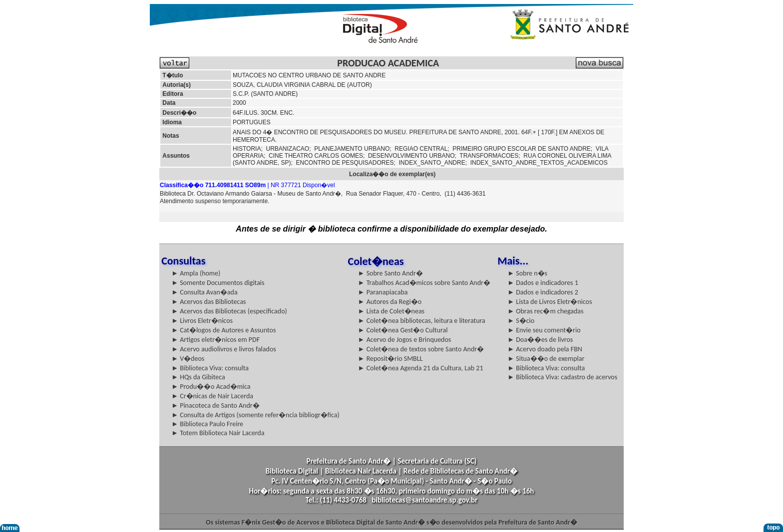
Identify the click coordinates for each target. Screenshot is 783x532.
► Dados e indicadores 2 (543, 292)
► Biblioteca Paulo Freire (207, 424)
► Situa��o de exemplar (546, 359)
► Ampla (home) (196, 273)
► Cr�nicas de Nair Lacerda (212, 396)
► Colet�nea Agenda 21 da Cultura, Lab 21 (421, 368)
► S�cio (521, 321)
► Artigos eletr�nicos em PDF (215, 340)
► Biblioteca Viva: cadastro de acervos (562, 377)
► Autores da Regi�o (390, 302)
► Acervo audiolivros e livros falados (224, 349)
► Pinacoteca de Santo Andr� (215, 405)
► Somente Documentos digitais (218, 283)
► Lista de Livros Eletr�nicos (550, 302)
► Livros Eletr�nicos (202, 321)
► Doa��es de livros (540, 340)
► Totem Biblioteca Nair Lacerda (218, 433)
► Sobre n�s (527, 273)
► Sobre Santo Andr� (391, 273)
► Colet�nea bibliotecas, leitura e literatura (422, 321)
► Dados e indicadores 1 (543, 283)
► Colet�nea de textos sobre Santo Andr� (421, 349)
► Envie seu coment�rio (544, 330)
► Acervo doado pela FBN (545, 349)
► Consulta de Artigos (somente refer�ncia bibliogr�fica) (255, 415)
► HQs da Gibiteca (198, 377)
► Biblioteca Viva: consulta (210, 368)
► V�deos (188, 359)
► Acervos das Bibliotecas (208, 302)
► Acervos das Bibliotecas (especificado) (229, 311)
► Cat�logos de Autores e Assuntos (223, 330)
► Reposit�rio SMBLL (391, 359)
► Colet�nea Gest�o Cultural (403, 330)
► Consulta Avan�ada (204, 292)
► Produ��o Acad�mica (211, 387)
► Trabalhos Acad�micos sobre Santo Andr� (424, 283)
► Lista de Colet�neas (391, 311)
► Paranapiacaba (383, 292)
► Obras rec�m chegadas (545, 311)
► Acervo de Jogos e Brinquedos (405, 340)
